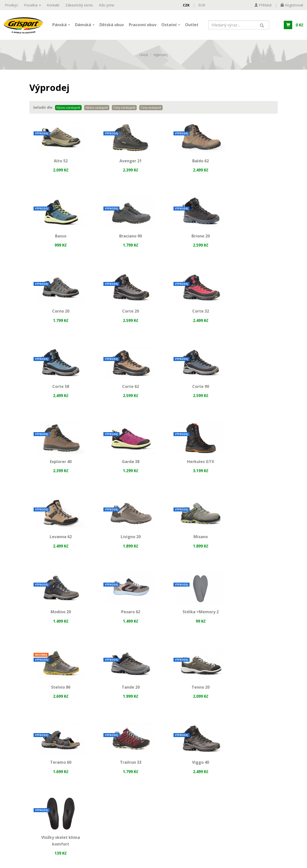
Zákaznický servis (79, 5)
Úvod (144, 57)
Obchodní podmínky (30, 700)
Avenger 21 (121, 164)
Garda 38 (122, 393)
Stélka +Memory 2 (58, 547)
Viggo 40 (185, 623)
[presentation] (153, 812)
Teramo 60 (58, 623)
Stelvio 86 (121, 547)
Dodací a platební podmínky (37, 725)
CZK (186, 5)
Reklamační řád (25, 717)
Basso (249, 164)
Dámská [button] (85, 25)
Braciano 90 (58, 240)
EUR (202, 5)
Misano (121, 470)
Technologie (120, 692)
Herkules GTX (186, 393)
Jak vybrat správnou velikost (135, 708)
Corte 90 (249, 317)
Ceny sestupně (151, 110)
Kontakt (53, 5)
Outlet (192, 25)
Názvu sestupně (97, 110)
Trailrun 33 (122, 623)
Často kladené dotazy (128, 725)
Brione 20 (121, 240)
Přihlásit (153, 831)
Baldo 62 (185, 164)
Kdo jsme (107, 5)
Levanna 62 (249, 393)
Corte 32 (58, 317)
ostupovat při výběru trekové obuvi (151, 717)
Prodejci (11, 5)
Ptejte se (117, 734)
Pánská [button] (61, 25)
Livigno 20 (58, 470)
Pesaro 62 (249, 470)
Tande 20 (185, 547)
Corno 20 (186, 240)
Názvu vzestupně (68, 110)
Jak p (113, 717)
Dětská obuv (112, 25)
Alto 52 (58, 164)
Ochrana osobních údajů (34, 708)
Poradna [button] (32, 5)
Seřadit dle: (43, 110)
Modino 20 (186, 470)
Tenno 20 (249, 547)
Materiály (117, 700)
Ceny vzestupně (124, 110)
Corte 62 (186, 317)
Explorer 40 (58, 393)
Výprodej (161, 57)
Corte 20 (249, 240)
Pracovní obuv (143, 25)
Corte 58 (121, 315)
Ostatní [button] (171, 25)
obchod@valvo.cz (223, 724)
